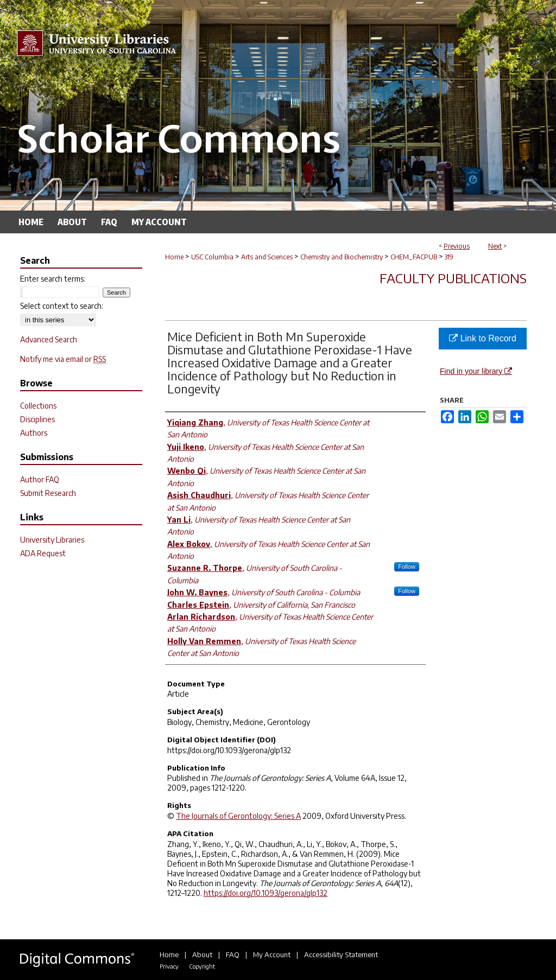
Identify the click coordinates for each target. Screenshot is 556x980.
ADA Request (43, 553)
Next (495, 246)
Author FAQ (40, 479)
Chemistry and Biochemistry (342, 257)
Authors (34, 433)
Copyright (202, 966)
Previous (457, 246)
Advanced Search (49, 339)
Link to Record (483, 338)
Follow (407, 567)
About (202, 954)
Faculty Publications (453, 278)
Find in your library (476, 371)
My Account (272, 954)
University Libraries (52, 540)
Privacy (169, 966)
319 (449, 257)
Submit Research (48, 493)
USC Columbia (212, 257)
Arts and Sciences (267, 257)
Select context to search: (62, 306)
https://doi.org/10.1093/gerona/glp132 (266, 893)
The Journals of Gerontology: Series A (238, 816)
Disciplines (37, 419)
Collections (38, 406)
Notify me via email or (63, 359)
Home (174, 257)
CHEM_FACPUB (414, 257)
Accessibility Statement (341, 954)
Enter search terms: (53, 279)
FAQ (233, 954)
